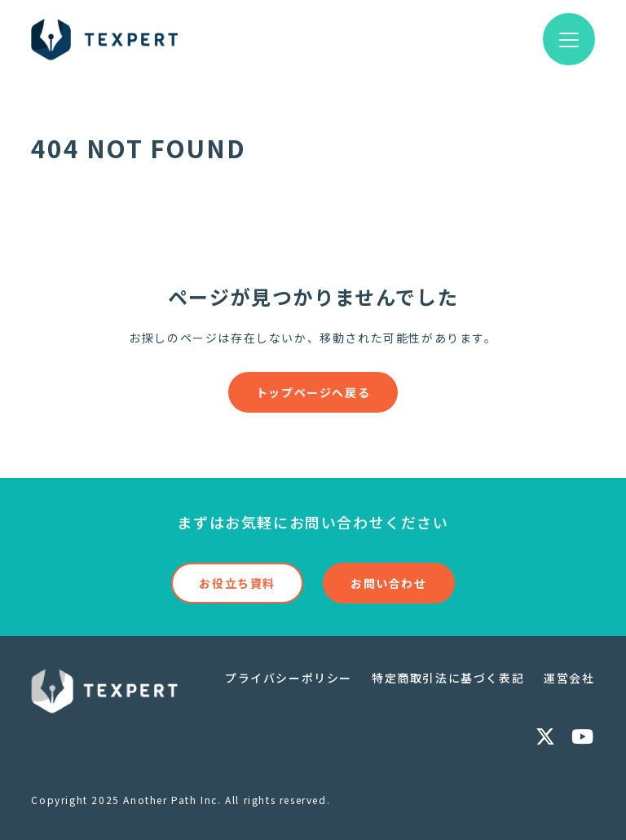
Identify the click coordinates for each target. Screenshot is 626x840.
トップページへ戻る (313, 392)
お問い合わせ (389, 583)
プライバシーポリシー (289, 678)
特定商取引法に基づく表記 (448, 678)
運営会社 (569, 678)
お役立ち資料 (237, 583)
